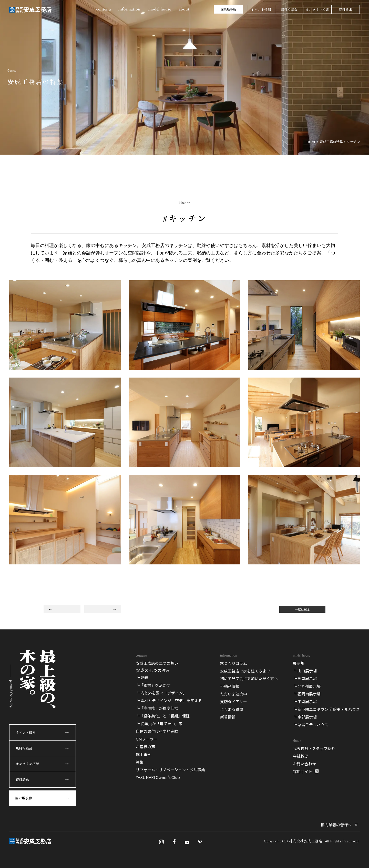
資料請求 (346, 9)
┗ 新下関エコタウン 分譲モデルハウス (326, 709)
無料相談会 (289, 9)
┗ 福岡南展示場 (307, 694)
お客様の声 (145, 747)
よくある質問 (232, 709)
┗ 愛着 (142, 677)
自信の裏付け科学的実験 (157, 731)
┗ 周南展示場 (305, 678)
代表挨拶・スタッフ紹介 (314, 748)
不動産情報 (230, 686)
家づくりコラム (234, 663)
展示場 (299, 663)
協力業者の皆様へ (336, 825)
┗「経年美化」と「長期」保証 (163, 716)
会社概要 (301, 756)
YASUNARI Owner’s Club (158, 777)
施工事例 (143, 754)
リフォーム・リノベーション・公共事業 (170, 770)
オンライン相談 (317, 9)
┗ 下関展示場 (305, 701)
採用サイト (303, 771)
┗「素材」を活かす (153, 685)
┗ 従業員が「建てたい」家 (159, 724)
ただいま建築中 (234, 694)
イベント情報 (261, 9)
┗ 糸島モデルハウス (311, 725)
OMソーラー (147, 739)
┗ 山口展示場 (305, 671)
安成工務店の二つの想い (157, 663)
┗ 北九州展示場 (307, 686)
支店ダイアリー (234, 701)
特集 (140, 762)
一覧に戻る (302, 609)
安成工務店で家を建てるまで (245, 671)
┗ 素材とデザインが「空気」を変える (169, 700)
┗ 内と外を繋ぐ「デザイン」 (161, 693)
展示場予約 (228, 9)
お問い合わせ (304, 764)
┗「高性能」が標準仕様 (157, 708)
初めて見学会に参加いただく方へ (249, 678)
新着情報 (228, 717)
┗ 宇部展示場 (305, 717)
